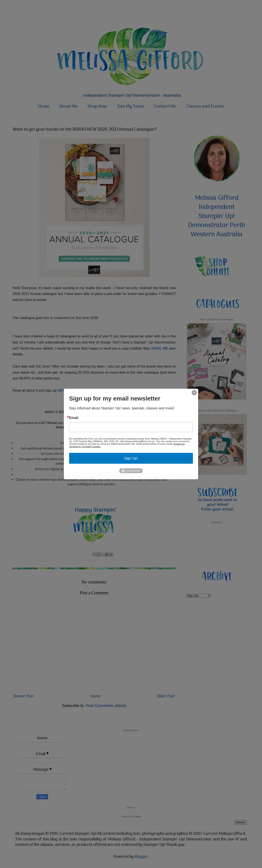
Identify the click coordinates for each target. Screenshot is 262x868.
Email (74, 418)
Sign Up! (131, 458)
